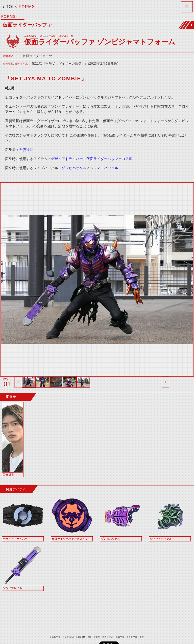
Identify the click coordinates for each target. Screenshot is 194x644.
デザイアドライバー (67, 159)
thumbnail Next (165, 382)
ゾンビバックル (74, 168)
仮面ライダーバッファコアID (109, 159)
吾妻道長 (26, 150)
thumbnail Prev (18, 382)
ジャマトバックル (104, 168)
